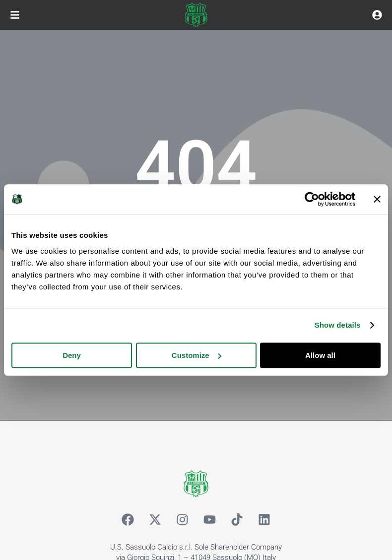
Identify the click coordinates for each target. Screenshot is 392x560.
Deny (72, 355)
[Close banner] (377, 199)
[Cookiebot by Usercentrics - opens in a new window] (312, 199)
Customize (196, 355)
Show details (338, 325)
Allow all (320, 355)
